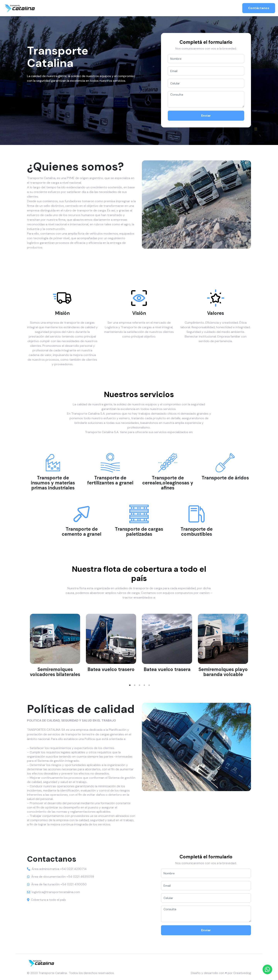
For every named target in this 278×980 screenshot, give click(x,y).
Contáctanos (259, 8)
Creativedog (242, 973)
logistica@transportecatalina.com (56, 892)
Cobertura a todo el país (48, 900)
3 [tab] (140, 681)
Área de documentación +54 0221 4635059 (63, 877)
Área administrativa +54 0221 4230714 (59, 869)
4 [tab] (144, 681)
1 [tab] (130, 681)
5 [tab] (149, 681)
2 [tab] (135, 681)
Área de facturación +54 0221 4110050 (59, 884)
